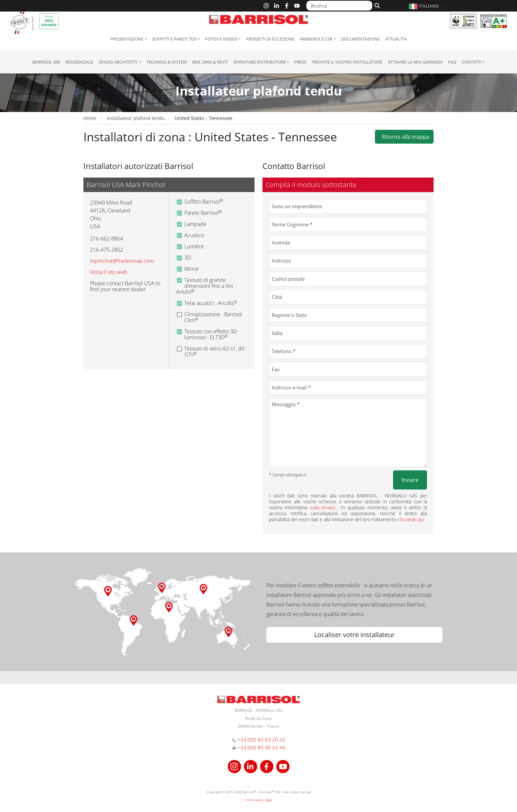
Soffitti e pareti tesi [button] (174, 39)
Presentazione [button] (127, 39)
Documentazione (360, 39)
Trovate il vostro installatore (347, 62)
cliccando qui (412, 519)
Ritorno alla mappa (404, 137)
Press (300, 62)
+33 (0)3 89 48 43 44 (261, 747)
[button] (427, 6)
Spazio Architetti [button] (118, 62)
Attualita (396, 39)
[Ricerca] (339, 6)
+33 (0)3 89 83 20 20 (261, 740)
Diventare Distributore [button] (260, 62)
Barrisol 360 (46, 62)
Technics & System (167, 62)
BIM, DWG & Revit (210, 62)
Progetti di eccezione (270, 39)
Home (90, 118)
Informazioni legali (259, 800)
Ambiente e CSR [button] (316, 39)
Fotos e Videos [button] (221, 39)
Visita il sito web (109, 272)
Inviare (410, 480)
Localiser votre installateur (354, 635)
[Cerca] (376, 5)
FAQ (452, 62)
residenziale (79, 62)
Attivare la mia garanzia (415, 62)
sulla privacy (324, 507)
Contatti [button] (472, 62)
